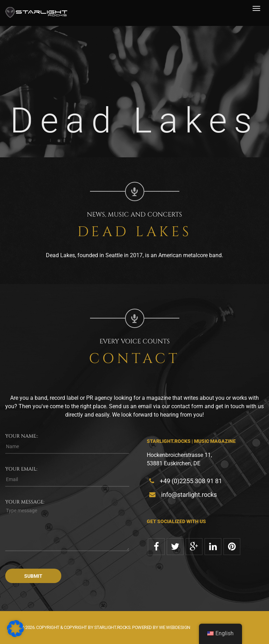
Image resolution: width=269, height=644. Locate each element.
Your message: (25, 502)
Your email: (21, 469)
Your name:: (22, 436)
